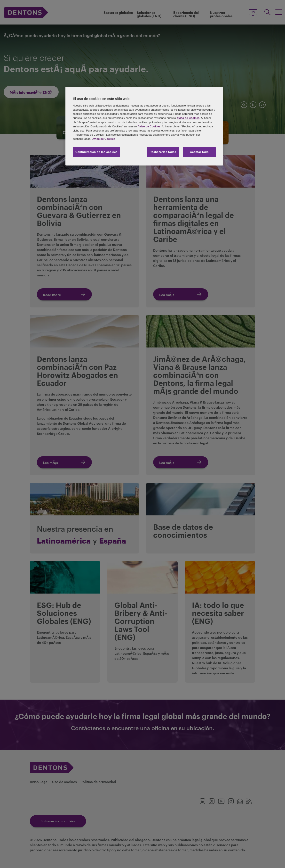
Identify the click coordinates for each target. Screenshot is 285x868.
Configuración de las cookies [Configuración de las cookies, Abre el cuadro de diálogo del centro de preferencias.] (96, 152)
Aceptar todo (199, 152)
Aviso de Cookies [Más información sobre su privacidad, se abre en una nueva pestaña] (104, 139)
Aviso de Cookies (188, 118)
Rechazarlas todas (163, 152)
